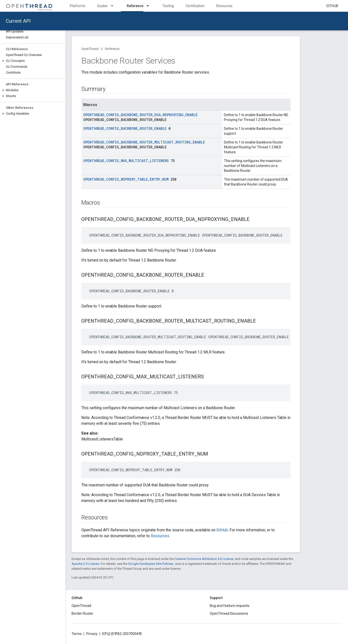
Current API (18, 21)
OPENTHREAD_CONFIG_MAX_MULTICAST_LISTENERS (126, 161)
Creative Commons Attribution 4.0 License (204, 559)
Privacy (92, 634)
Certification (195, 6)
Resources (224, 6)
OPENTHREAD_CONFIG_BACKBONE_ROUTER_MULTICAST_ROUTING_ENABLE (144, 142)
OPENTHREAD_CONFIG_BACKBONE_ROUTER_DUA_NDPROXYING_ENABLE (140, 115)
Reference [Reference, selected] (135, 6)
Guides (102, 6)
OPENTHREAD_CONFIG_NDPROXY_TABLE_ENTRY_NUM (126, 179)
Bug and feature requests (230, 606)
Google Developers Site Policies (151, 564)
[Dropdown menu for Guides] (114, 6)
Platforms (78, 6)
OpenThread (90, 49)
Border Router (82, 613)
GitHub (332, 6)
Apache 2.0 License (85, 564)
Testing (168, 6)
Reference (112, 49)
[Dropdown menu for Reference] (150, 6)
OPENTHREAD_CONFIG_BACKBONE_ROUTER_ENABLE (125, 128)
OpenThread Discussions (229, 613)
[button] (33, 61)
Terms (77, 634)
